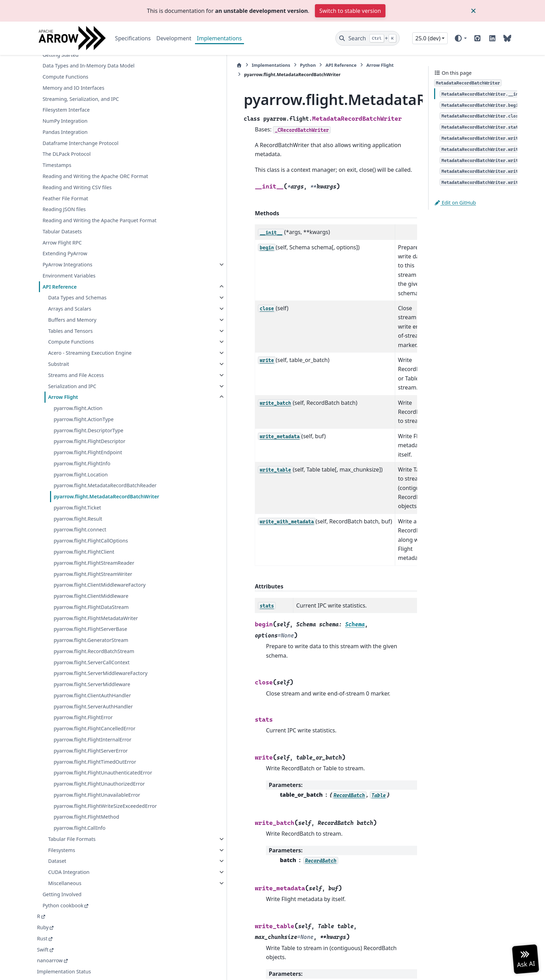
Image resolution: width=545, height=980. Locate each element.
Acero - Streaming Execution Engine (90, 303)
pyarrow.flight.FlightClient (84, 519)
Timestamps (57, 99)
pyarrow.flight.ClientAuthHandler (92, 679)
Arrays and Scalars (70, 259)
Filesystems (62, 850)
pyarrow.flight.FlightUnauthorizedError (99, 775)
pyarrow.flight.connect (80, 497)
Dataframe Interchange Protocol (80, 77)
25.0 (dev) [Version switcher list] (428, 38)
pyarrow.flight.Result (78, 486)
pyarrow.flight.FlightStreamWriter (93, 541)
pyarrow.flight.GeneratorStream (91, 615)
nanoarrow (50, 960)
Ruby (43, 927)
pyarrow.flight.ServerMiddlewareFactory (99, 653)
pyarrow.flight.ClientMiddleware (91, 571)
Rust (42, 938)
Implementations (219, 38)
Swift (43, 950)
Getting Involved (62, 894)
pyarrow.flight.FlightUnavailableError (97, 786)
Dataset (57, 861)
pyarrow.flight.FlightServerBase (90, 604)
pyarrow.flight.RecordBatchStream (94, 626)
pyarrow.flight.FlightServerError (91, 734)
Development (174, 38)
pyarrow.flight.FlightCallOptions (91, 508)
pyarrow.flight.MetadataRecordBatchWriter (99, 459)
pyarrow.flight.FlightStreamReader (94, 530)
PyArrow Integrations (67, 215)
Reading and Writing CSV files (77, 130)
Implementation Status (64, 971)
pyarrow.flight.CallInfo (79, 828)
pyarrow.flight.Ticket (77, 475)
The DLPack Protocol (66, 88)
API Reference (59, 237)
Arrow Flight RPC (62, 193)
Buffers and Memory (72, 270)
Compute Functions (71, 292)
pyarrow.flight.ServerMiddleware (92, 668)
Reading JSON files (64, 151)
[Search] (368, 38)
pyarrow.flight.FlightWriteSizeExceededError (99, 802)
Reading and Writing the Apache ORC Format (86, 114)
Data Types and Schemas (77, 248)
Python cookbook (63, 905)
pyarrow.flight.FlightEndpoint (88, 403)
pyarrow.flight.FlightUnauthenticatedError (99, 760)
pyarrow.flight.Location (81, 425)
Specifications (133, 38)
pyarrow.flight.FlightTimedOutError (95, 745)
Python (231, 65)
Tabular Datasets (62, 182)
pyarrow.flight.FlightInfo (82, 414)
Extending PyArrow (65, 204)
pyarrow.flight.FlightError (83, 701)
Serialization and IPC (72, 336)
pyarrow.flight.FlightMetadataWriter (96, 593)
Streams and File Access (76, 325)
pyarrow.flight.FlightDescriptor (89, 392)
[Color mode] (460, 38)
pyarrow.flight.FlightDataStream (91, 582)
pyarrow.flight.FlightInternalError (92, 723)
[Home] (162, 65)
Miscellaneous (65, 883)
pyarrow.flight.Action (78, 359)
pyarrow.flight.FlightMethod (86, 817)
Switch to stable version (350, 11)
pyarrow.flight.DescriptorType (88, 381)
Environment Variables (69, 226)
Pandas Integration (65, 66)
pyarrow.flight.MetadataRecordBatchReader (98, 440)
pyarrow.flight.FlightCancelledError (94, 712)
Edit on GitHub (455, 203)
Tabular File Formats (72, 839)
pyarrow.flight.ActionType (83, 369)
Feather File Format (65, 140)
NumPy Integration (65, 55)
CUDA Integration (69, 872)
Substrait (58, 315)
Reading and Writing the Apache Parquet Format (90, 167)
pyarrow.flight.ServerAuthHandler (93, 690)
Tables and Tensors (70, 281)
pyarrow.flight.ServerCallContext (91, 637)
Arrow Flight (63, 348)
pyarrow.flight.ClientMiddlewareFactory (98, 556)
